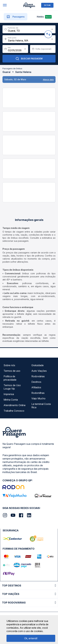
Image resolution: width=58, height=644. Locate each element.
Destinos (36, 382)
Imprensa (9, 394)
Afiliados (36, 387)
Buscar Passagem (29, 59)
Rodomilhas (38, 393)
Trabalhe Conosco (14, 411)
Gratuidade (38, 365)
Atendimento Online (15, 405)
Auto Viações (39, 371)
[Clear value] (25, 49)
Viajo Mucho (38, 398)
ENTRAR (47, 5)
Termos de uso (12, 371)
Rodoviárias (38, 376)
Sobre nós (9, 365)
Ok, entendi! (31, 638)
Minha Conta (11, 400)
